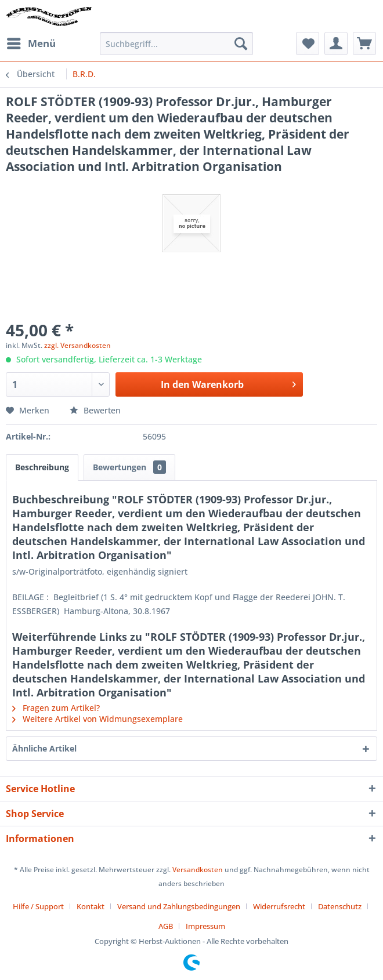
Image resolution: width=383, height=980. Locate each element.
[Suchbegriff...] (176, 43)
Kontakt (91, 906)
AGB (166, 926)
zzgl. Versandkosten (77, 345)
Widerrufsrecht (279, 906)
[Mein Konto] (336, 43)
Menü (31, 42)
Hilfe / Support (38, 906)
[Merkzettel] (308, 43)
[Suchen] (241, 43)
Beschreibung (42, 467)
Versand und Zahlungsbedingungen (179, 906)
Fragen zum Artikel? (56, 708)
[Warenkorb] (364, 43)
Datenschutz (340, 906)
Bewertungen (129, 467)
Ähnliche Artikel (44, 748)
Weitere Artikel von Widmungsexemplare (97, 719)
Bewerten (95, 410)
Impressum (205, 926)
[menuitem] (31, 43)
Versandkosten (198, 870)
